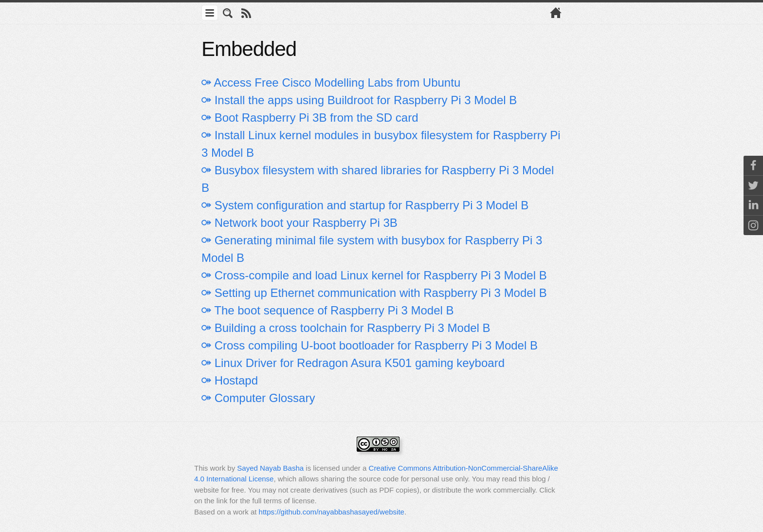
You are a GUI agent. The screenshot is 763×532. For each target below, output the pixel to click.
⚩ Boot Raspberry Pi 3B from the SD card (310, 118)
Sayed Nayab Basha (270, 468)
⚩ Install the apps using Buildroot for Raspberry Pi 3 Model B (359, 100)
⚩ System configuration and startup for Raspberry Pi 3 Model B (365, 205)
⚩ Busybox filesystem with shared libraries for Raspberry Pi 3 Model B (378, 179)
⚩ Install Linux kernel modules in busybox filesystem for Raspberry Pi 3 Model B (381, 144)
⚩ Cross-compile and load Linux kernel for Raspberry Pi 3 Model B (374, 275)
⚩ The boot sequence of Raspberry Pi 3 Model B (328, 310)
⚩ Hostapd (230, 380)
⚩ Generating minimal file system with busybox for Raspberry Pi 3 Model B (372, 249)
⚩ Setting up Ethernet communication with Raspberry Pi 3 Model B (374, 293)
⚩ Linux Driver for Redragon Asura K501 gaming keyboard (353, 363)
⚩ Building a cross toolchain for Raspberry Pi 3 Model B (346, 328)
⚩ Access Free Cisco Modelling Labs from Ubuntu (331, 83)
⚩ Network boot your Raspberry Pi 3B (300, 223)
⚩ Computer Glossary (258, 398)
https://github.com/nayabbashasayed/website (332, 512)
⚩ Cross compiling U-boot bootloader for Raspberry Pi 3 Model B (370, 345)
